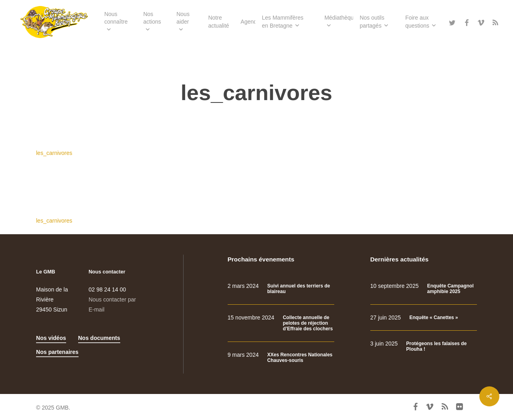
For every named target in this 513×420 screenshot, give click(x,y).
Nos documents (99, 338)
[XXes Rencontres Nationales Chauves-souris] (281, 358)
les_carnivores (54, 153)
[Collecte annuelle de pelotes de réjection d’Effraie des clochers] (281, 323)
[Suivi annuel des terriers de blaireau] (281, 289)
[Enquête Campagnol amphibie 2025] (424, 289)
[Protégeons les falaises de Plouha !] (424, 347)
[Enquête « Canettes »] (424, 318)
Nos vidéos (51, 338)
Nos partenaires (57, 352)
